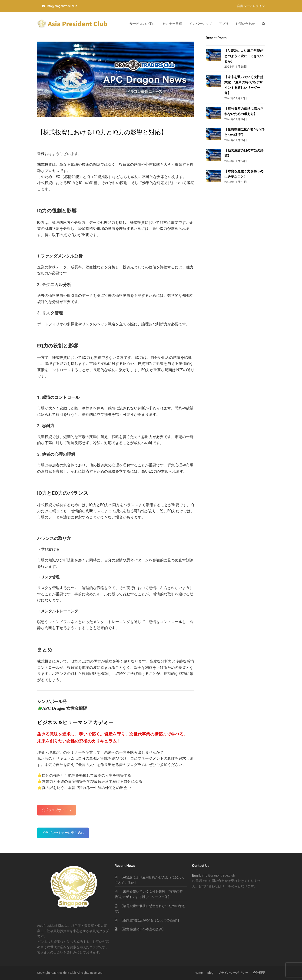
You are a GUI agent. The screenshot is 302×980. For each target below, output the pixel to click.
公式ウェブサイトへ (56, 810)
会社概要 (259, 973)
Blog (210, 973)
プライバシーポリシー (233, 973)
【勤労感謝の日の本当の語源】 (143, 929)
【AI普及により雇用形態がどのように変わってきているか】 (244, 56)
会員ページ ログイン (251, 6)
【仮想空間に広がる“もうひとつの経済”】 (150, 920)
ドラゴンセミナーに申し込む (63, 833)
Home (199, 973)
